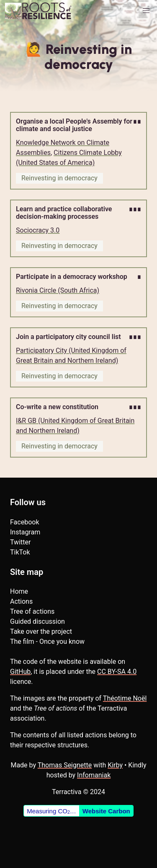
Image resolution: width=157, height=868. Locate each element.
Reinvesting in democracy (59, 178)
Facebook (24, 522)
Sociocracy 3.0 (38, 230)
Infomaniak (94, 775)
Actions (21, 601)
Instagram (25, 532)
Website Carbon (106, 811)
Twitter (20, 542)
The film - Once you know (47, 642)
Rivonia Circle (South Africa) (58, 290)
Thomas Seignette (65, 765)
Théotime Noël (125, 698)
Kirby (115, 765)
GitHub (20, 672)
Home (19, 591)
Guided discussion (37, 621)
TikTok (20, 552)
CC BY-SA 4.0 (117, 672)
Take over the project (41, 631)
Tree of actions (32, 611)
